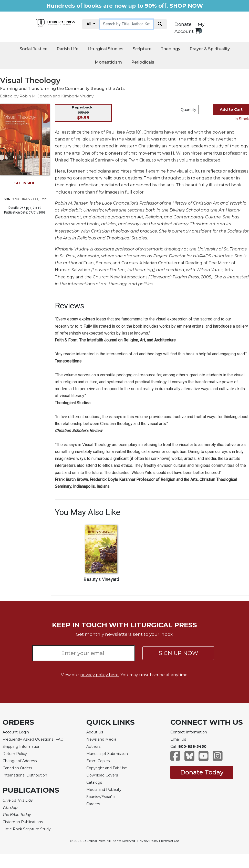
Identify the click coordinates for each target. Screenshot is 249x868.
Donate (183, 24)
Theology (170, 49)
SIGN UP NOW (178, 653)
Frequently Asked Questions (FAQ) (34, 739)
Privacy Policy (148, 841)
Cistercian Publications (23, 822)
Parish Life (68, 49)
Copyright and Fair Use (107, 768)
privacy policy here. (100, 675)
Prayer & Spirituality (210, 49)
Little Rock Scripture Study (27, 829)
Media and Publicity (104, 790)
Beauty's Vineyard (101, 579)
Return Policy (15, 754)
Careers (93, 804)
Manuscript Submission (107, 754)
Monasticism (108, 62)
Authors (93, 746)
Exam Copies (98, 761)
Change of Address (20, 761)
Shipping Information (22, 746)
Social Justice (33, 49)
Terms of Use (170, 841)
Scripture (142, 49)
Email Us (178, 739)
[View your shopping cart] (198, 31)
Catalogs (94, 782)
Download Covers (102, 775)
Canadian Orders (17, 768)
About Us (95, 732)
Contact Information (189, 732)
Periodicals (143, 62)
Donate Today (202, 772)
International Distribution (25, 775)
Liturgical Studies (106, 49)
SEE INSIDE (25, 183)
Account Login (16, 732)
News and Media (101, 739)
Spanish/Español (101, 797)
